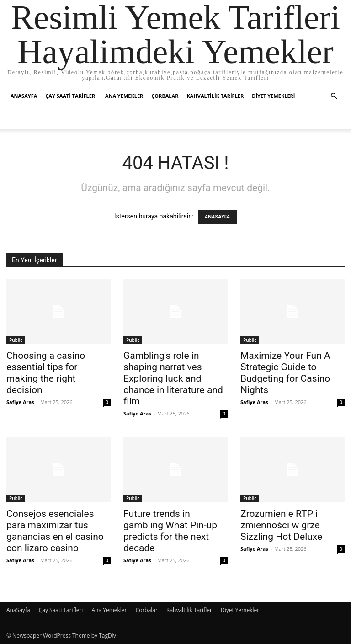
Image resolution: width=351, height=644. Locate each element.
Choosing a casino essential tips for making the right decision (46, 373)
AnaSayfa (24, 96)
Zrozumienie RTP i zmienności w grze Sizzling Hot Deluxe (281, 525)
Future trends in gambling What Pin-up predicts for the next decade (170, 531)
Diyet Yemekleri (273, 96)
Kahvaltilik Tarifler (215, 96)
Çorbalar (165, 96)
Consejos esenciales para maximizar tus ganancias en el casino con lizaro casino (55, 531)
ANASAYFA (217, 217)
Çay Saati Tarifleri (71, 96)
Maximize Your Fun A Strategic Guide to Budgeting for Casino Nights (285, 373)
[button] (334, 96)
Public (16, 340)
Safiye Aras (20, 402)
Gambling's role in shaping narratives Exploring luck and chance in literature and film (173, 378)
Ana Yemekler (124, 96)
